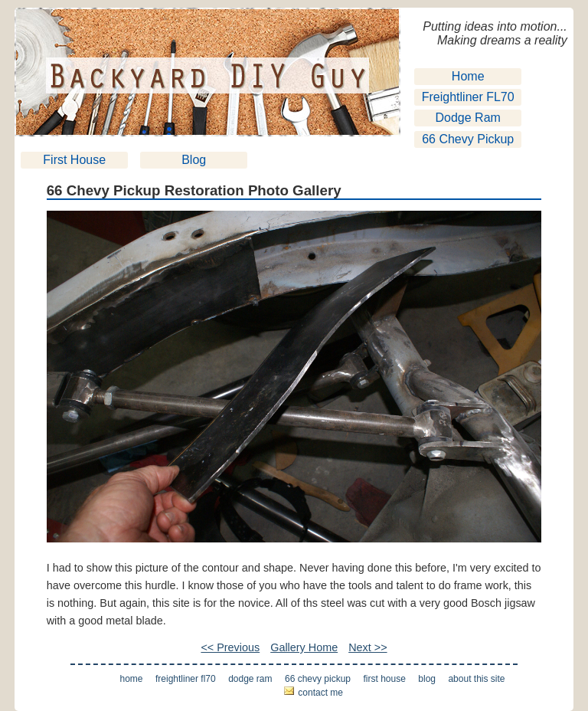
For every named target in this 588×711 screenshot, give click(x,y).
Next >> (367, 647)
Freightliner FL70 (468, 97)
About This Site (476, 679)
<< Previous (230, 647)
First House (74, 160)
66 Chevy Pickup (468, 139)
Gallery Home (304, 647)
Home (468, 76)
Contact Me (320, 693)
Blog (194, 160)
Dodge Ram (468, 118)
